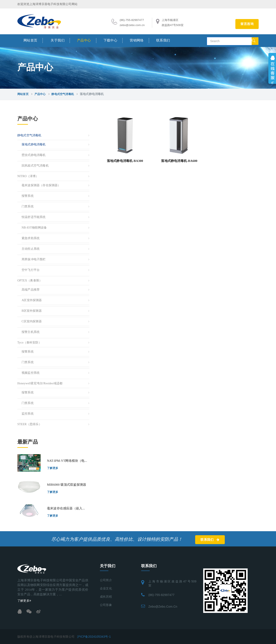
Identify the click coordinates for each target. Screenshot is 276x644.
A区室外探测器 (32, 300)
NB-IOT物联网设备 (34, 228)
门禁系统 (28, 206)
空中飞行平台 (31, 270)
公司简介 (106, 580)
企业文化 (106, 588)
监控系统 (28, 414)
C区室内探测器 (32, 321)
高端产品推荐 (31, 290)
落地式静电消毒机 (34, 144)
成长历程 (106, 597)
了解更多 (53, 468)
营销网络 (137, 40)
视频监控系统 (31, 373)
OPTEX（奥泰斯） (30, 281)
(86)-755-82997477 (161, 595)
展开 (272, 68)
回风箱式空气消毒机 (35, 166)
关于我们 (58, 40)
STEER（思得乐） (30, 424)
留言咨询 (247, 24)
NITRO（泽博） (28, 176)
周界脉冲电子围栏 (34, 259)
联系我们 (163, 40)
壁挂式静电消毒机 (34, 155)
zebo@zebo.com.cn (163, 607)
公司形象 (106, 605)
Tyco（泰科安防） (29, 343)
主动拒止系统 (31, 249)
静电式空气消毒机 (63, 94)
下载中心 (110, 40)
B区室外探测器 (32, 311)
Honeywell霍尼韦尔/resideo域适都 (40, 383)
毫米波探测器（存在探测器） (41, 185)
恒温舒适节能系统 (34, 217)
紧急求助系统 (31, 238)
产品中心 (84, 40)
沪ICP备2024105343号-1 (94, 637)
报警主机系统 (31, 332)
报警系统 (28, 196)
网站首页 (30, 40)
